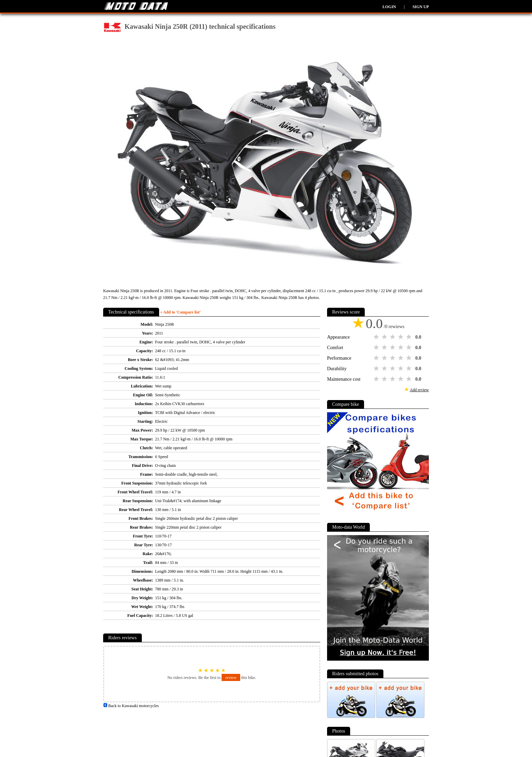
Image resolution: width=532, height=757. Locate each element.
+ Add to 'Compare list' (180, 312)
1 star (377, 337)
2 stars (385, 337)
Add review (419, 390)
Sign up (421, 7)
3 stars (393, 337)
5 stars (410, 337)
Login (389, 7)
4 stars (401, 337)
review (231, 678)
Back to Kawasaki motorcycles (131, 706)
